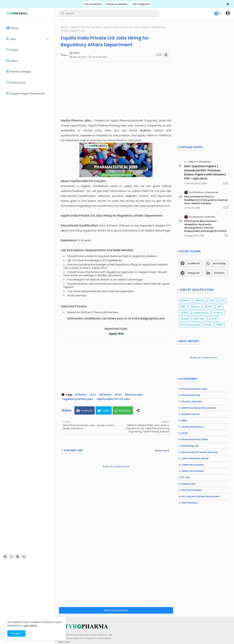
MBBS (220, 325)
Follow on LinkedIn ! (117, 4)
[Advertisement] (118, 90)
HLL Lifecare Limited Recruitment (201, 496)
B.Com (213, 319)
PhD (219, 307)
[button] (228, 13)
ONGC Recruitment (193, 471)
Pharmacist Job (191, 395)
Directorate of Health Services (200, 452)
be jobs (185, 319)
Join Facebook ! (93, 4)
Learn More (30, 626)
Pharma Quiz (16, 83)
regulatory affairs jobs (78, 399)
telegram (194, 273)
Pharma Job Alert (192, 401)
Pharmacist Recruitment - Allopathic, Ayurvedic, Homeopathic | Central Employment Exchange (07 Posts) (205, 226)
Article (12, 50)
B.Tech (209, 307)
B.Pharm (81, 395)
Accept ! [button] (16, 633)
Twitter (106, 411)
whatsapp (219, 263)
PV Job (186, 477)
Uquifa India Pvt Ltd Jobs (86, 27)
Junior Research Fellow (195, 458)
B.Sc (93, 395)
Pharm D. (218, 313)
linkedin (219, 273)
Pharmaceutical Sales (195, 439)
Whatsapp (125, 411)
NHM (184, 421)
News (12, 61)
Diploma (195, 307)
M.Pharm (105, 395)
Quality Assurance (192, 427)
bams (208, 325)
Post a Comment (116, 610)
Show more (162, 451)
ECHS (185, 433)
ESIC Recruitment (192, 490)
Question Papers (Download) (26, 94)
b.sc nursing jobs (190, 325)
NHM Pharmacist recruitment (199, 408)
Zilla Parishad (190, 503)
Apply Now (116, 334)
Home (12, 28)
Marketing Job (190, 446)
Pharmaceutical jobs (194, 389)
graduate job (201, 313)
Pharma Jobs (134, 395)
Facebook (87, 411)
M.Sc (118, 395)
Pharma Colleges (19, 72)
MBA (183, 307)
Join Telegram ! (141, 4)
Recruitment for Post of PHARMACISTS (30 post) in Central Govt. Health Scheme (206, 200)
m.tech (185, 313)
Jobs (11, 39)
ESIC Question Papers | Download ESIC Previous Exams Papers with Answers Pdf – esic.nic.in (205, 172)
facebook (194, 263)
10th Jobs (199, 319)
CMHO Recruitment (193, 465)
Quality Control (191, 414)
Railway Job (189, 484)
